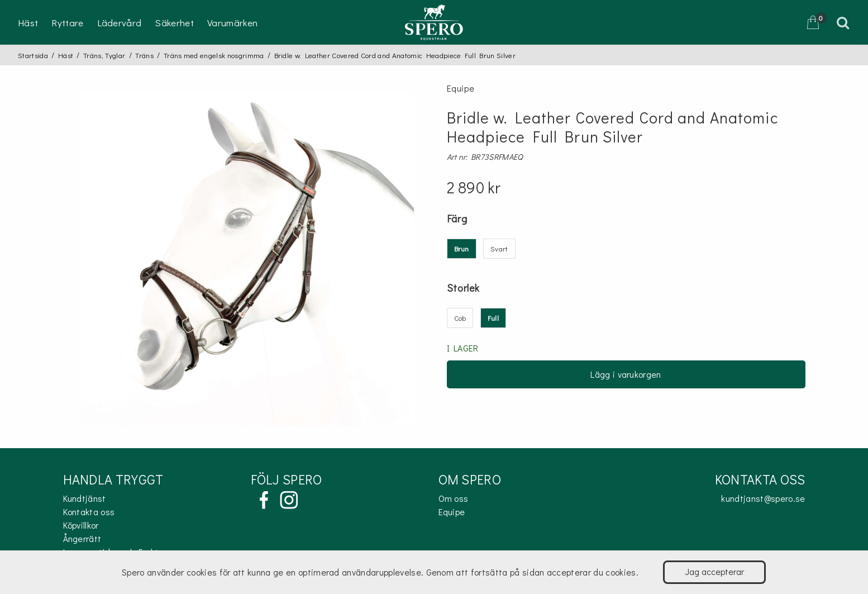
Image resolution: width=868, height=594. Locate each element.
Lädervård (120, 23)
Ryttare (67, 23)
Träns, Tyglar (104, 55)
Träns (144, 55)
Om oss (454, 498)
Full (493, 318)
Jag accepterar (714, 571)
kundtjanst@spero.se (763, 498)
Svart (499, 248)
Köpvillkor (81, 525)
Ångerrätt (82, 538)
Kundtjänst (85, 498)
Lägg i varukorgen (626, 374)
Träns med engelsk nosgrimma (214, 55)
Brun (462, 248)
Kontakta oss (89, 512)
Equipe (452, 512)
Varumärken (232, 23)
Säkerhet (174, 23)
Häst (28, 23)
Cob (460, 318)
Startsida (33, 55)
